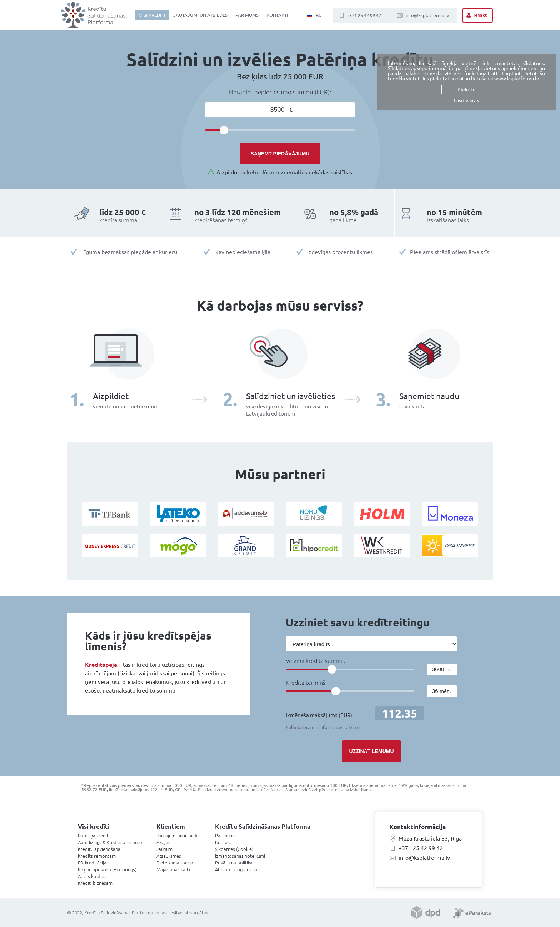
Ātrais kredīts (92, 876)
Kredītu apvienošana (99, 849)
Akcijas (163, 842)
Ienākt (480, 15)
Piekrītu (467, 90)
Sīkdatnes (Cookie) (234, 849)
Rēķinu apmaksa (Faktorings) (107, 869)
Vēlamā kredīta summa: (315, 661)
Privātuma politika (234, 863)
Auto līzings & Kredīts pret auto (110, 842)
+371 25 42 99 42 (364, 15)
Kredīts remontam (97, 856)
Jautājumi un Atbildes (200, 15)
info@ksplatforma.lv (427, 15)
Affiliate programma (236, 869)
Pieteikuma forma (175, 863)
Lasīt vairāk (466, 100)
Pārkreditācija (92, 863)
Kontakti (277, 15)
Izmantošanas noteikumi (240, 856)
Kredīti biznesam (95, 883)
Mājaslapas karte (174, 869)
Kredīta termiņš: (306, 683)
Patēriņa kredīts (94, 836)
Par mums (247, 15)
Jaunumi (165, 849)
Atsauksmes (169, 856)
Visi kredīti (152, 15)
